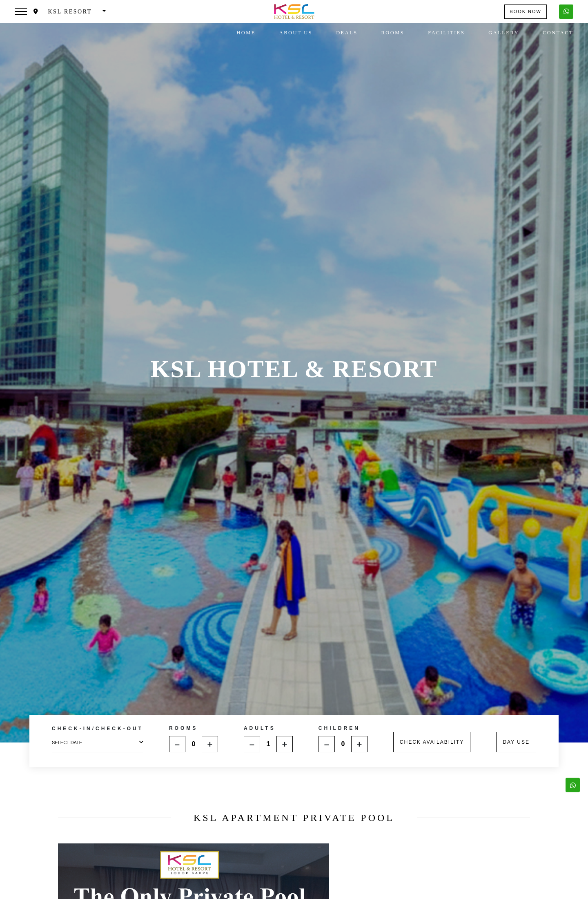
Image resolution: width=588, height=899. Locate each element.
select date (98, 742)
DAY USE (516, 742)
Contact (558, 33)
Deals (347, 33)
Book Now (526, 11)
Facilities (446, 33)
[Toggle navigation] (21, 11)
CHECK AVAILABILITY (432, 742)
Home (246, 33)
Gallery (504, 33)
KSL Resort (64, 12)
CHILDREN (339, 728)
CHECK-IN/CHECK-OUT (98, 729)
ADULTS (260, 728)
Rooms (393, 33)
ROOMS (183, 728)
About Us (296, 33)
